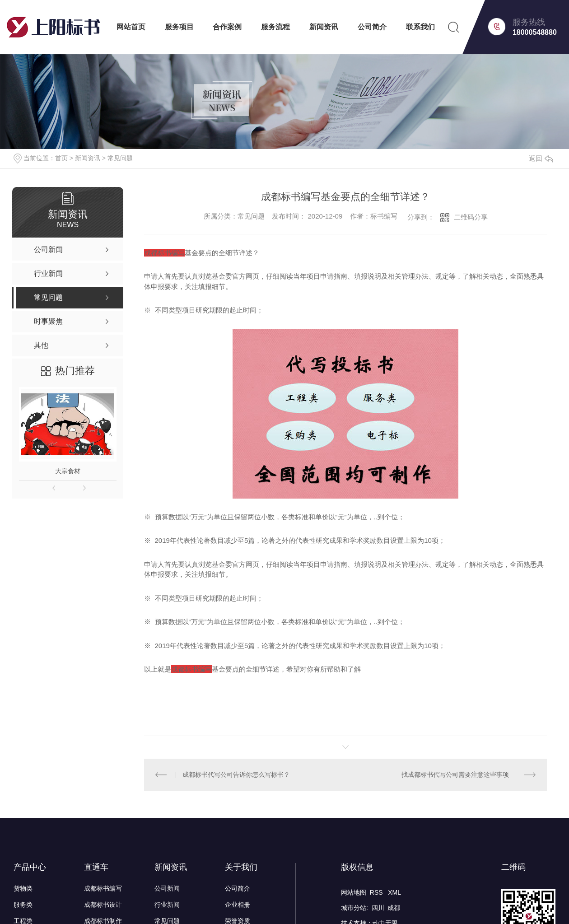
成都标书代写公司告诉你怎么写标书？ (236, 774)
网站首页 (131, 27)
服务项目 (179, 27)
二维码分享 (471, 217)
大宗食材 (68, 471)
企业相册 (238, 904)
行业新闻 (167, 904)
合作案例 (227, 27)
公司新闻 (167, 888)
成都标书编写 (103, 888)
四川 (378, 907)
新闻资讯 (324, 27)
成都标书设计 (103, 904)
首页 (61, 158)
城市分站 (354, 907)
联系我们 (420, 27)
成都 (394, 907)
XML (394, 892)
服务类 (23, 904)
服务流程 (275, 27)
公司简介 (372, 27)
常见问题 (120, 158)
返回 (541, 158)
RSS (377, 892)
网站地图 (354, 892)
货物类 (23, 888)
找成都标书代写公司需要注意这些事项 (455, 774)
